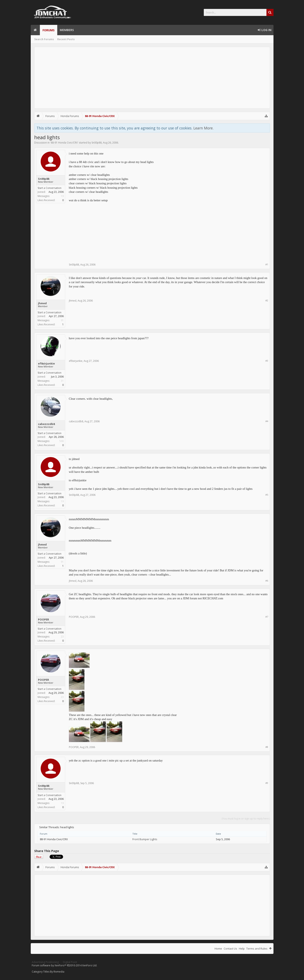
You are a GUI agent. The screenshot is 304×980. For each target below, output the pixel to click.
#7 (267, 617)
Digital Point (70, 962)
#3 (267, 361)
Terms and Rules (257, 949)
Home (35, 30)
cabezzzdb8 (46, 424)
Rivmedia (59, 972)
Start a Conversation (49, 188)
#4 (267, 421)
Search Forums (44, 39)
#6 (267, 581)
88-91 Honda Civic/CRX (64, 143)
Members (67, 30)
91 (62, 320)
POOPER (43, 619)
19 (62, 196)
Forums (49, 30)
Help (242, 949)
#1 (267, 264)
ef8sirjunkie (46, 363)
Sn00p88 (97, 143)
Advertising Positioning (45, 962)
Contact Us (230, 949)
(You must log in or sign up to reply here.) (246, 819)
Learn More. (203, 128)
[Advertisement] (152, 78)
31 (62, 381)
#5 (267, 495)
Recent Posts (66, 39)
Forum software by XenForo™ (64, 965)
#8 (267, 747)
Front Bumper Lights (145, 839)
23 (62, 637)
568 (62, 441)
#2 (267, 300)
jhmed (42, 303)
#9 (267, 783)
